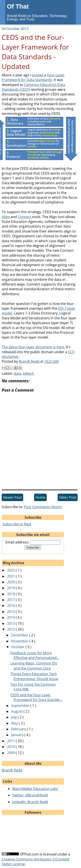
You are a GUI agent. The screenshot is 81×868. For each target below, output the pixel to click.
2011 (11, 741)
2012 (11, 629)
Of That (18, 6)
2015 (11, 612)
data (17, 373)
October (18, 647)
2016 (11, 606)
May (15, 723)
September (21, 706)
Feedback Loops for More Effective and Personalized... (35, 655)
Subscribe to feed (17, 524)
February (19, 729)
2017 (11, 600)
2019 (11, 588)
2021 (11, 576)
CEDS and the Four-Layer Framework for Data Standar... (37, 697)
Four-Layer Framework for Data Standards (33, 77)
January (18, 735)
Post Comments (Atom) (43, 507)
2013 (11, 623)
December (20, 635)
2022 (11, 570)
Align (6, 217)
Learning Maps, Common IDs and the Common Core (34, 666)
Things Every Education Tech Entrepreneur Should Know (34, 676)
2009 (11, 753)
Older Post (68, 497)
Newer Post (12, 497)
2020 (11, 582)
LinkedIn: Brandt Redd (30, 802)
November (20, 641)
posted (38, 75)
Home (40, 497)
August (17, 711)
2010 (11, 747)
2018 (11, 594)
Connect (25, 217)
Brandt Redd (12, 770)
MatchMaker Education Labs (35, 789)
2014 (11, 617)
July (14, 717)
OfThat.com (29, 854)
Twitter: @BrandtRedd (30, 795)
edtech (29, 373)
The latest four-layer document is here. (33, 347)
